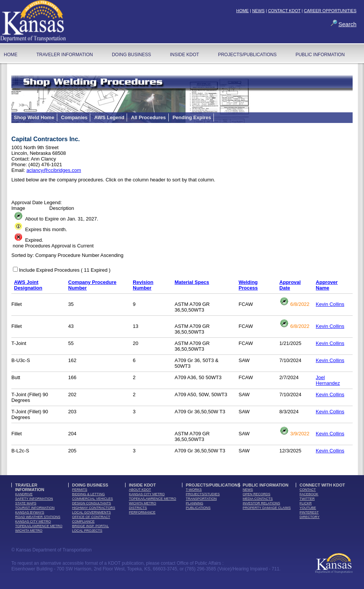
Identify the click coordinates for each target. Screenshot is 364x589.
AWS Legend (109, 117)
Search (347, 24)
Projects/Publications (247, 55)
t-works (194, 490)
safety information (34, 499)
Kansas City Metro (33, 521)
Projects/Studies (203, 494)
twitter (307, 499)
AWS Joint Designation (28, 285)
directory (310, 517)
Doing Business (131, 55)
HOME (242, 11)
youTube (308, 508)
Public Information (320, 55)
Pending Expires (192, 117)
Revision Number (143, 285)
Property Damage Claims (267, 508)
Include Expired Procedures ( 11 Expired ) (65, 270)
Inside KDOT (184, 55)
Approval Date (290, 285)
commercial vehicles (93, 499)
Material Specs (192, 282)
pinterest (309, 512)
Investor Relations (261, 503)
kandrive (24, 494)
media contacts (258, 499)
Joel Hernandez (328, 380)
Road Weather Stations (38, 517)
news (248, 490)
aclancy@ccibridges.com (54, 170)
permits (80, 490)
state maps (26, 503)
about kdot (140, 490)
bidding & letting (89, 494)
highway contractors (94, 508)
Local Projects (87, 531)
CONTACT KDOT (284, 11)
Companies (74, 117)
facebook (309, 494)
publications (198, 508)
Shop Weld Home (34, 117)
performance (142, 512)
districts (138, 508)
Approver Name (327, 285)
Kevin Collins (330, 304)
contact (308, 490)
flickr (306, 503)
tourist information (35, 508)
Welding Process (248, 285)
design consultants (92, 503)
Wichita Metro (29, 531)
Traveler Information (65, 55)
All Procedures (149, 117)
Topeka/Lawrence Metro (39, 526)
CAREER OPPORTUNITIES (330, 11)
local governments (91, 512)
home (11, 55)
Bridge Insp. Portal (90, 526)
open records (257, 494)
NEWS (258, 11)
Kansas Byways (30, 512)
